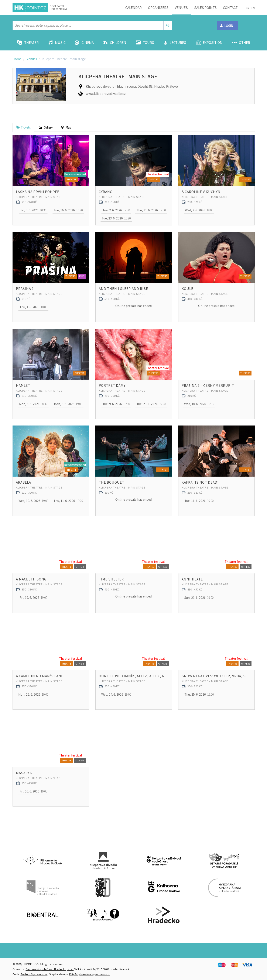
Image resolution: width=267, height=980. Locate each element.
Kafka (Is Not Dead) (200, 482)
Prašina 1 (25, 289)
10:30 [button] (33, 210)
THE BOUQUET (112, 482)
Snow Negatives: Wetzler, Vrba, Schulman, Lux (216, 676)
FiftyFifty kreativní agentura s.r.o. (90, 974)
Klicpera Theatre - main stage (39, 197)
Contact (230, 8)
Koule (187, 289)
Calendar (133, 8)
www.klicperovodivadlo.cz (106, 94)
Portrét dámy (112, 385)
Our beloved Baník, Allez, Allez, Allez (134, 676)
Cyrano (106, 192)
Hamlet (23, 385)
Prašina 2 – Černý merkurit (208, 385)
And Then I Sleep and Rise (123, 289)
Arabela (23, 482)
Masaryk (24, 773)
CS (247, 8)
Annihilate (192, 579)
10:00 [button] (33, 307)
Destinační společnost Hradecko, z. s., (50, 969)
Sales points (205, 8)
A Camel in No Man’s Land (40, 676)
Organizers (158, 8)
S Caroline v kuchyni (202, 192)
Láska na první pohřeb (38, 192)
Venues (181, 8)
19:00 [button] (151, 210)
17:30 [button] (116, 210)
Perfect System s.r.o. (34, 974)
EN (253, 8)
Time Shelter (111, 579)
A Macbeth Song (31, 579)
